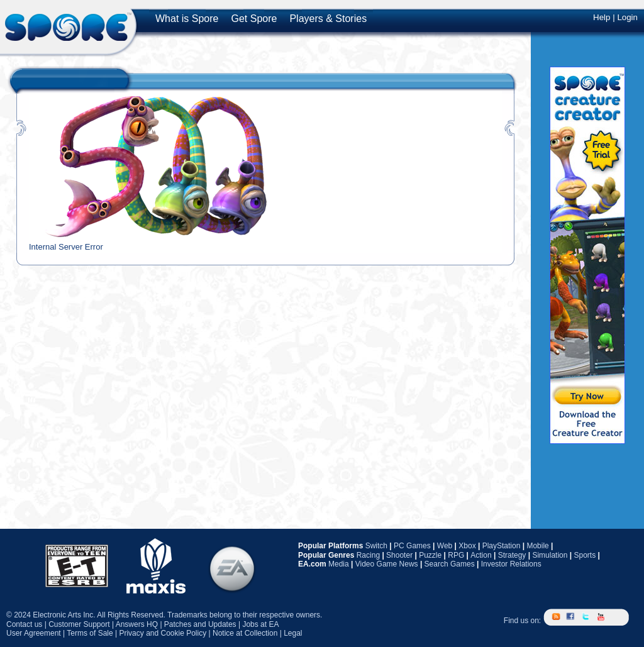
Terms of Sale (90, 633)
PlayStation (502, 546)
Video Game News (387, 564)
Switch (376, 546)
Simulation (550, 555)
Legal (293, 633)
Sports (585, 555)
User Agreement (34, 633)
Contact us (24, 624)
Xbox (467, 546)
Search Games (450, 564)
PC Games (412, 546)
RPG (456, 555)
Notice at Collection (245, 633)
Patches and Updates (200, 624)
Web (445, 546)
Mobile (537, 546)
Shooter (399, 555)
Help (602, 17)
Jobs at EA (260, 624)
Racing (368, 555)
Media (339, 564)
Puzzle (430, 555)
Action (481, 555)
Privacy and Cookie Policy (163, 633)
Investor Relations (511, 564)
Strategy (512, 555)
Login (627, 17)
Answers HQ (137, 624)
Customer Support (79, 624)
